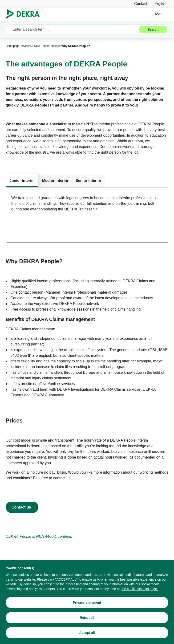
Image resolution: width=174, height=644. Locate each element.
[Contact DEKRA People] (22, 507)
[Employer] (55, 46)
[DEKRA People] (40, 46)
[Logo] (25, 14)
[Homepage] (13, 46)
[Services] (25, 46)
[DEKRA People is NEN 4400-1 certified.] (39, 537)
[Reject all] (87, 618)
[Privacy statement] (87, 603)
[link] (160, 4)
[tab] (22, 181)
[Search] (153, 29)
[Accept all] (87, 633)
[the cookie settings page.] (140, 589)
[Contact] (141, 4)
